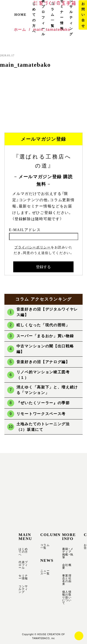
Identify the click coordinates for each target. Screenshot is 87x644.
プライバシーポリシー (33, 247)
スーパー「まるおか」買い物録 (45, 336)
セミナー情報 (23, 577)
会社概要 (67, 566)
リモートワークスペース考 (41, 414)
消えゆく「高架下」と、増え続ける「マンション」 (47, 390)
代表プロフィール (23, 565)
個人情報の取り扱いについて (67, 597)
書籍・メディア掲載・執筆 (68, 553)
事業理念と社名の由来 (67, 580)
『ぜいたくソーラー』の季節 (43, 403)
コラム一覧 (53, 15)
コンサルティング (23, 589)
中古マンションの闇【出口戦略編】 (45, 349)
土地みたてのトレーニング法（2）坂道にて (43, 427)
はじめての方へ (23, 552)
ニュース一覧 (45, 572)
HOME (21, 15)
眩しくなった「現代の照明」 (43, 325)
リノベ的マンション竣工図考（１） (43, 375)
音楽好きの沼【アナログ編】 (43, 362)
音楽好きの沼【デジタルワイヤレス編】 (47, 312)
